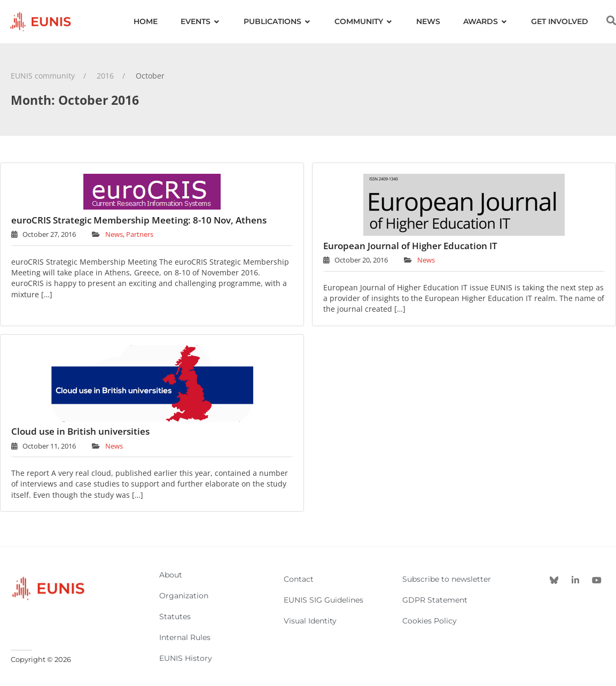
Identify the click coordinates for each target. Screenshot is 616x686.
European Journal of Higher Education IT (410, 246)
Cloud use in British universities (80, 431)
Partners (140, 234)
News (114, 234)
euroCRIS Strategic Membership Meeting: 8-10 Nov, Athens (139, 220)
